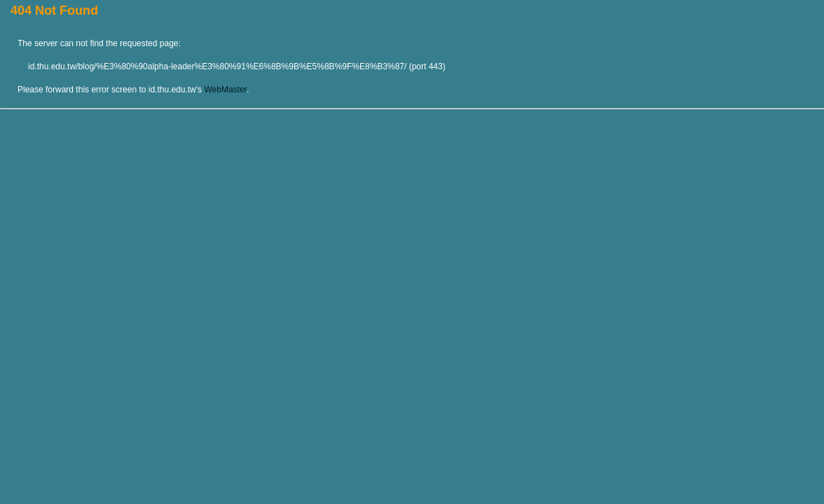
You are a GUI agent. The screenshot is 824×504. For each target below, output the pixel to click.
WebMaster (225, 90)
